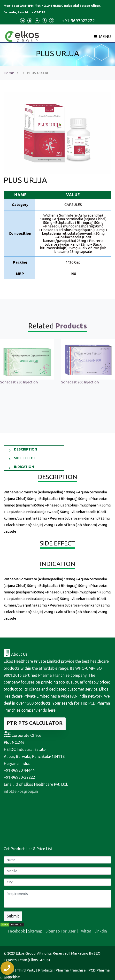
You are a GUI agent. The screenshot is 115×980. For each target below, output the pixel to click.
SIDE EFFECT (25, 458)
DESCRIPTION (26, 449)
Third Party (26, 970)
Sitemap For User (61, 931)
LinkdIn (101, 931)
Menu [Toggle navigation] (103, 37)
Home (9, 73)
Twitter (85, 931)
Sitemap (35, 931)
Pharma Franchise (71, 970)
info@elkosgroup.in (21, 791)
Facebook (17, 931)
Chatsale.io (7, 978)
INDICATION (24, 467)
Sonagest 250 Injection (19, 382)
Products (45, 970)
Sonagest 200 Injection (80, 382)
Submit (13, 916)
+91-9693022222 (78, 21)
